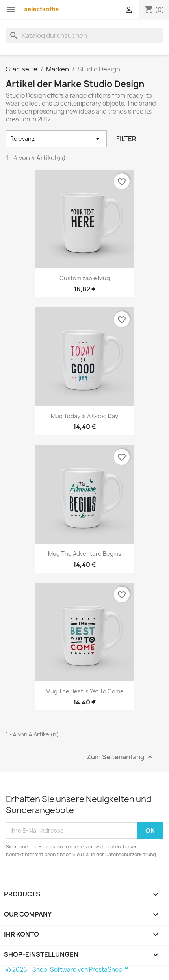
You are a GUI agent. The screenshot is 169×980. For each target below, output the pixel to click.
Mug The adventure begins (85, 554)
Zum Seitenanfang (121, 757)
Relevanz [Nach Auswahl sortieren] (56, 139)
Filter (126, 139)
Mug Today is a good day (84, 416)
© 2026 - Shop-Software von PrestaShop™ (67, 970)
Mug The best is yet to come (85, 691)
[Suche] (84, 35)
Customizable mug (85, 278)
